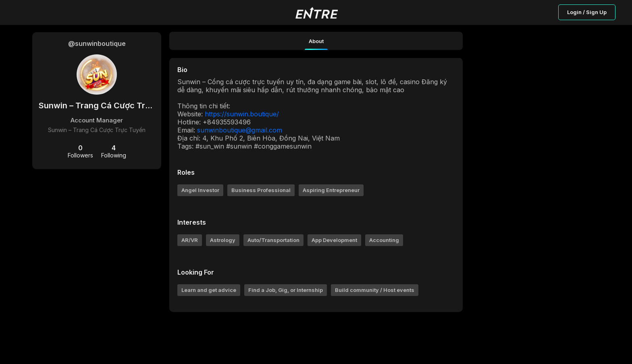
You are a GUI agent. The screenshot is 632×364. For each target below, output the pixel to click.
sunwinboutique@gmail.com (240, 130)
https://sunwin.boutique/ (242, 114)
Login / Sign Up (587, 12)
